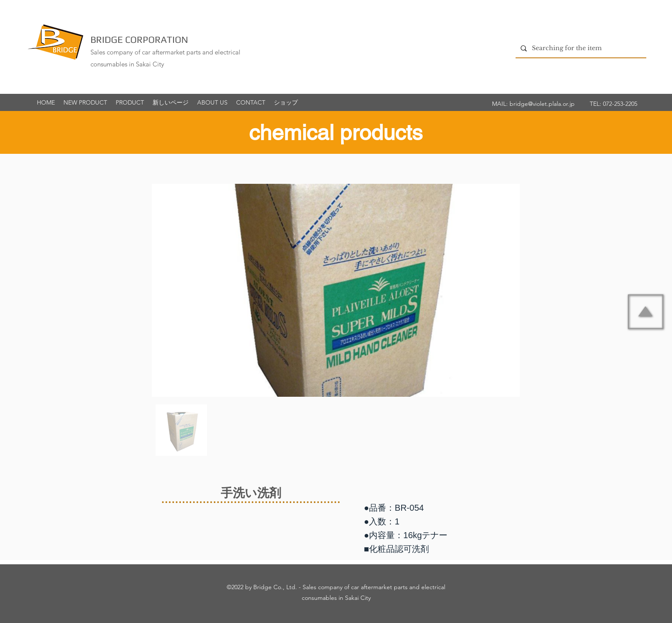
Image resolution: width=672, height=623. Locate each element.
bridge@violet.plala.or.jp (542, 104)
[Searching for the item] (580, 48)
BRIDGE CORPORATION (139, 39)
